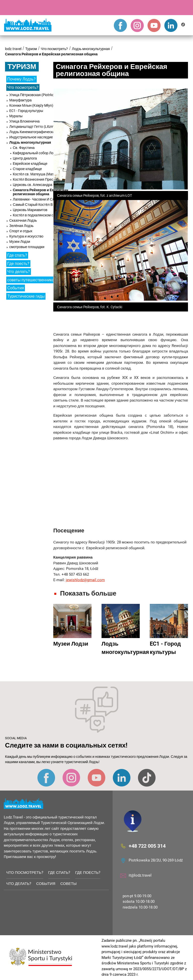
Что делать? (19, 272)
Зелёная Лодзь (21, 226)
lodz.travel (13, 49)
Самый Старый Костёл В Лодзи (38, 205)
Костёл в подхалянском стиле (37, 215)
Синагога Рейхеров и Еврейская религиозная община (51, 54)
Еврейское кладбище (30, 164)
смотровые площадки (27, 247)
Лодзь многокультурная (91, 49)
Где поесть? (18, 264)
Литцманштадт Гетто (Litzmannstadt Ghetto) (45, 127)
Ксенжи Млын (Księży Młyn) (31, 105)
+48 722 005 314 (147, 846)
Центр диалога (25, 158)
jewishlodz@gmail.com (85, 580)
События (16, 288)
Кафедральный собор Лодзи (36, 153)
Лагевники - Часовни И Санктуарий (41, 199)
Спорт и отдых (21, 231)
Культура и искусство (26, 236)
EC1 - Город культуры (26, 111)
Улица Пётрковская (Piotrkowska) (36, 95)
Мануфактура (20, 100)
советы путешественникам (32, 280)
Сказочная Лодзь (23, 220)
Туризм (31, 49)
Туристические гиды (26, 296)
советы (68, 884)
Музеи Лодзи (20, 242)
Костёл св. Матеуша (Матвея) (37, 174)
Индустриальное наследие (31, 137)
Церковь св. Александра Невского (40, 185)
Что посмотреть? (54, 49)
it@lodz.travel (140, 875)
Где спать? (17, 255)
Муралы (16, 116)
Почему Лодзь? (21, 79)
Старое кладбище (27, 169)
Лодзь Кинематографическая (33, 132)
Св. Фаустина (24, 148)
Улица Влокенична (25, 121)
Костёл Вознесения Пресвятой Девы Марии (48, 179)
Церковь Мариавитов (30, 210)
